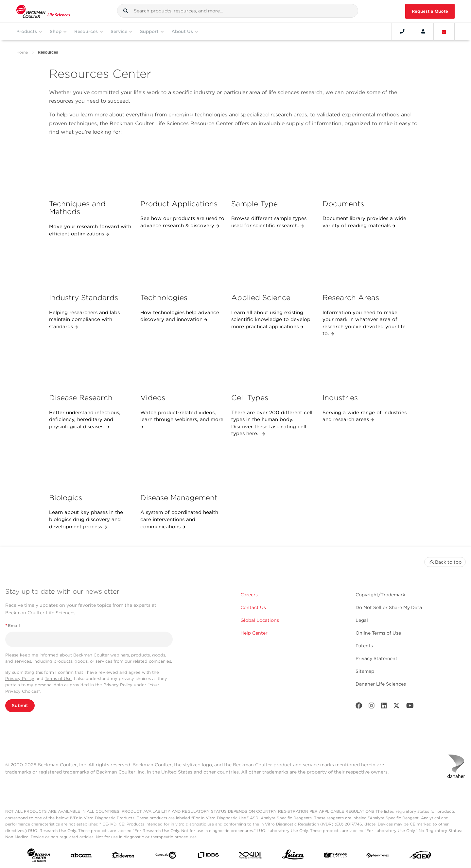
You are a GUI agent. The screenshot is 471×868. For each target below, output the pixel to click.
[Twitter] (396, 707)
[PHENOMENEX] (378, 856)
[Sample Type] (273, 171)
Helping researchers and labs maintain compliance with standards (84, 320)
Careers (249, 595)
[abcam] (81, 857)
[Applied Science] (273, 265)
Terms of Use (58, 679)
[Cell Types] (273, 365)
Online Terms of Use (378, 633)
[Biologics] (91, 465)
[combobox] (238, 11)
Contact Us (253, 607)
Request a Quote (430, 11)
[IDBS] (208, 856)
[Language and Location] (444, 31)
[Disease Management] (183, 465)
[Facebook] (359, 707)
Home (22, 52)
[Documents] (365, 171)
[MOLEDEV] (335, 856)
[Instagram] (372, 707)
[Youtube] (410, 707)
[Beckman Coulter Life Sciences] (43, 11)
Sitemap (365, 671)
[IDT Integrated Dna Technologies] (251, 856)
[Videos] (183, 365)
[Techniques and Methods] (91, 171)
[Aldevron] (123, 856)
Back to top (445, 562)
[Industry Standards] (91, 265)
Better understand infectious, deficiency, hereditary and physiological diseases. (85, 420)
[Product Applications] (183, 171)
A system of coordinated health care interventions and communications (179, 519)
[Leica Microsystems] (293, 856)
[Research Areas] (365, 265)
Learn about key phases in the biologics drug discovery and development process (86, 519)
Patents (364, 646)
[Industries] (365, 365)
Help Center (254, 633)
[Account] (423, 31)
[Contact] (402, 31)
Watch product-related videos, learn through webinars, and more (182, 416)
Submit (20, 706)
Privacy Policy (20, 679)
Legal (362, 620)
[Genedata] (166, 857)
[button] (126, 11)
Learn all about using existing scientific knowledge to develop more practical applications (271, 320)
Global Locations (260, 620)
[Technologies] (183, 265)
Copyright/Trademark (380, 595)
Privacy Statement (376, 658)
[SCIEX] (420, 856)
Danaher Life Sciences (381, 684)
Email (13, 626)
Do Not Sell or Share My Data (389, 607)
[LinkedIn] (384, 707)
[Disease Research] (91, 365)
